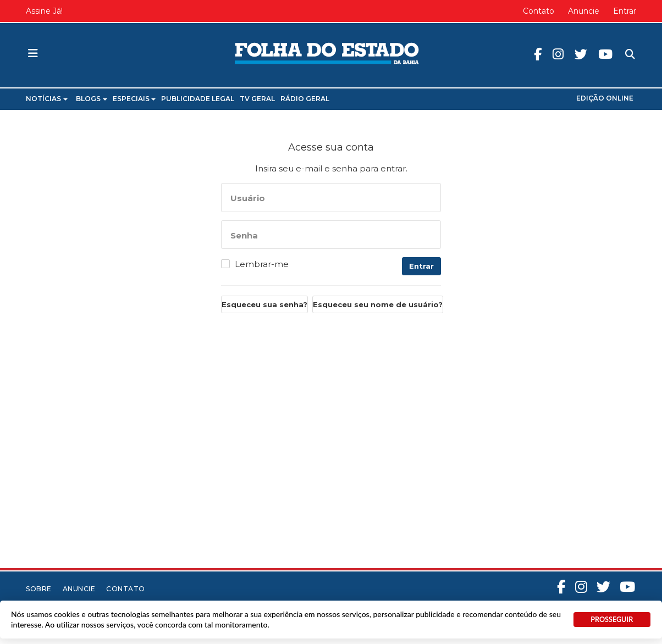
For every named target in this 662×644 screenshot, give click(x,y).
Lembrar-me (262, 264)
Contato (539, 11)
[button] (33, 54)
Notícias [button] (47, 99)
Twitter (581, 54)
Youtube (605, 54)
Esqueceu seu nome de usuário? (378, 304)
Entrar (625, 11)
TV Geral (257, 99)
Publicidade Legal (198, 99)
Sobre (39, 589)
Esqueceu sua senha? (264, 304)
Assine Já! (44, 11)
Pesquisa (621, 45)
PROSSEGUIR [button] (612, 620)
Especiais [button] (134, 99)
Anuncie (584, 11)
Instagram (558, 54)
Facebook (538, 54)
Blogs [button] (92, 99)
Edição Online (605, 98)
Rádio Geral (305, 99)
